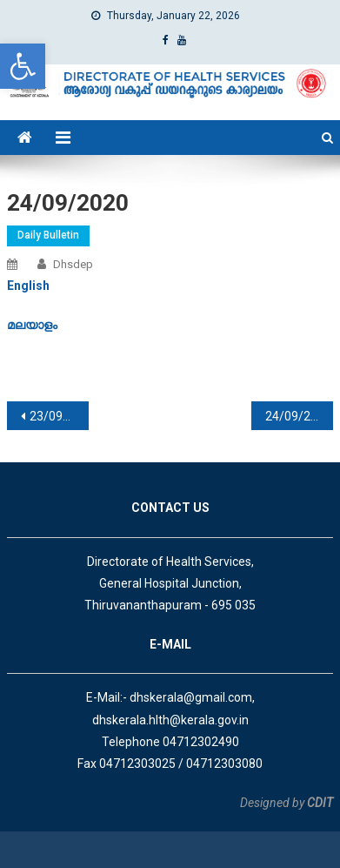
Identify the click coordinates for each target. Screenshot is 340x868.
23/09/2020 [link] (59, 416)
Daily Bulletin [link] (48, 235)
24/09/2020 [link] (298, 416)
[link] (23, 66)
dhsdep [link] (73, 264)
